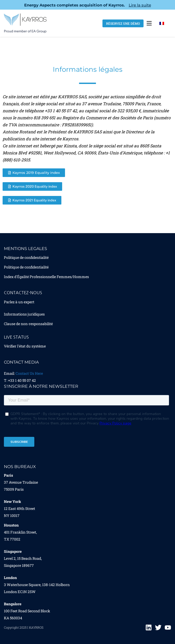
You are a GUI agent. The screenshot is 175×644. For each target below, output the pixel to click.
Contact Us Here (29, 373)
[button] (149, 23)
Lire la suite (140, 5)
